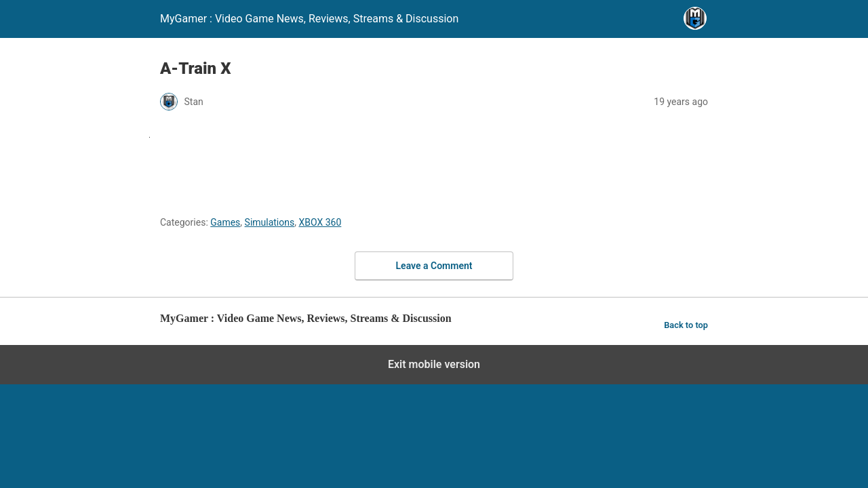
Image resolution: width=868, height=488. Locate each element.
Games (225, 222)
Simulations (270, 222)
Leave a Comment (434, 266)
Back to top (686, 325)
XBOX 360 (320, 222)
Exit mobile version (434, 364)
